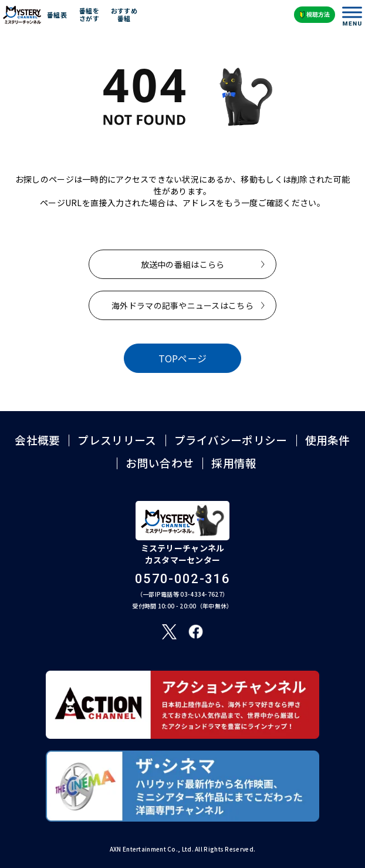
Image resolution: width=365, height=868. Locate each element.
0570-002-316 (182, 579)
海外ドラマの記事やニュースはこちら (182, 305)
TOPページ (183, 358)
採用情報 (234, 463)
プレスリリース (117, 440)
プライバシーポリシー (231, 440)
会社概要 (37, 440)
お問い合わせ (160, 463)
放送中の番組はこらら (183, 264)
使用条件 (328, 440)
